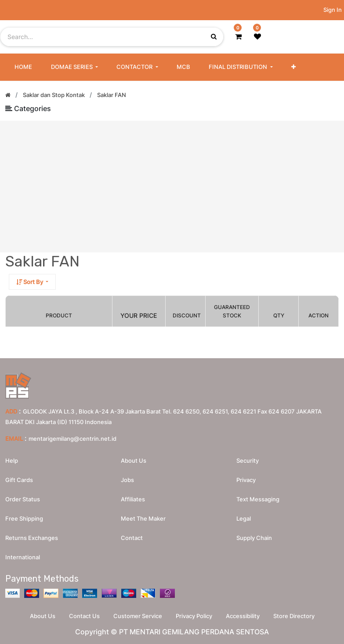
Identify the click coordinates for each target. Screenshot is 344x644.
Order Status (23, 499)
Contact (132, 538)
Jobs (127, 480)
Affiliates (133, 499)
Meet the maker (143, 518)
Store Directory (294, 616)
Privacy (246, 480)
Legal (244, 518)
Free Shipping (24, 518)
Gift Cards (19, 480)
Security (248, 461)
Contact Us (84, 616)
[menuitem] (23, 67)
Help (12, 461)
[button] (293, 67)
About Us (43, 616)
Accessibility (243, 616)
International (23, 557)
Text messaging (258, 499)
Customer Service (138, 616)
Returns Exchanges (32, 538)
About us (134, 461)
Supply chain (254, 538)
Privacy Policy (194, 616)
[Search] (332, 285)
